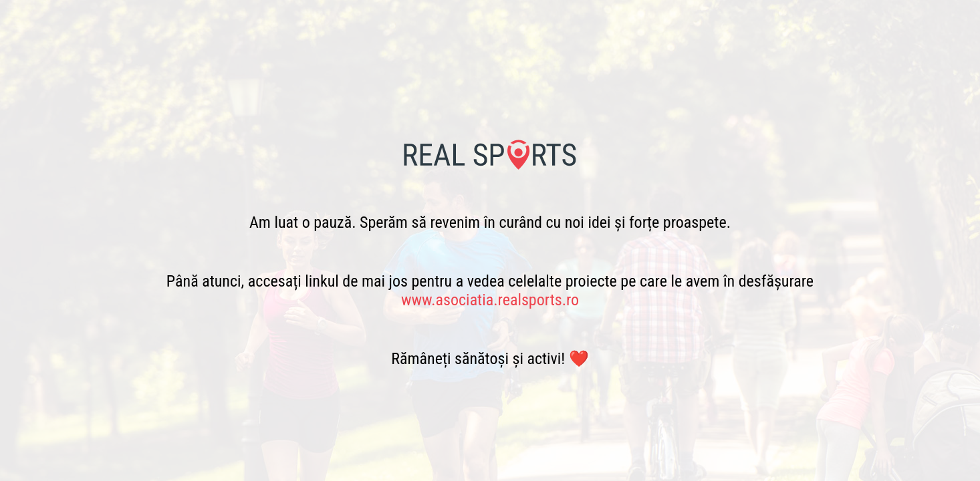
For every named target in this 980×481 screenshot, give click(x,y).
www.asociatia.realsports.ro (490, 300)
